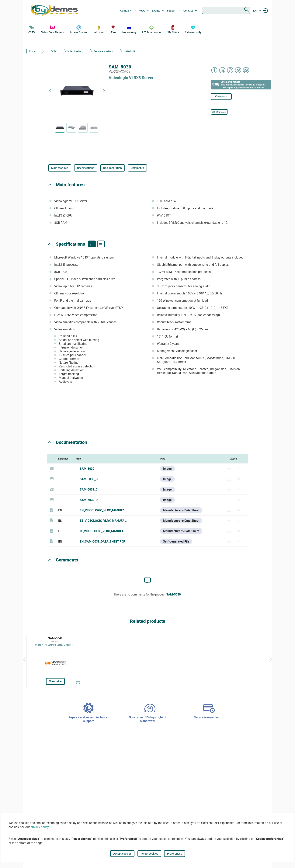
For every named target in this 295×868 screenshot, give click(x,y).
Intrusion (99, 29)
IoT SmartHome (151, 29)
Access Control (79, 29)
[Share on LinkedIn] (222, 70)
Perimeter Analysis (103, 51)
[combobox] (226, 10)
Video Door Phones (52, 29)
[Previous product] (50, 91)
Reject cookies (149, 854)
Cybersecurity (193, 29)
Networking (129, 29)
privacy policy (40, 827)
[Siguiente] (270, 660)
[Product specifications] (101, 244)
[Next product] (104, 91)
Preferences (175, 854)
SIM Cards (173, 29)
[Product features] (92, 244)
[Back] (25, 660)
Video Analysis (75, 51)
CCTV (32, 29)
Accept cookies (122, 854)
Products (34, 51)
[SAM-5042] (55, 661)
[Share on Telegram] (238, 70)
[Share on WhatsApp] (246, 70)
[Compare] (219, 112)
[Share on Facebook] (214, 70)
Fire (113, 29)
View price (221, 96)
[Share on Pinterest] (230, 70)
